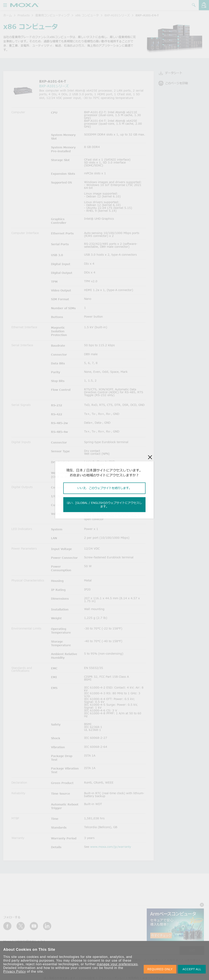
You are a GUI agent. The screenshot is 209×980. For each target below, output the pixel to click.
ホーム (8, 15)
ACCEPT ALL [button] (192, 969)
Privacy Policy (15, 972)
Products (24, 15)
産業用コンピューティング (52, 15)
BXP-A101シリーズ (117, 15)
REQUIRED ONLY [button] (160, 969)
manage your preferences (117, 964)
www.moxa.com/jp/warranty (111, 847)
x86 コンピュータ (87, 15)
